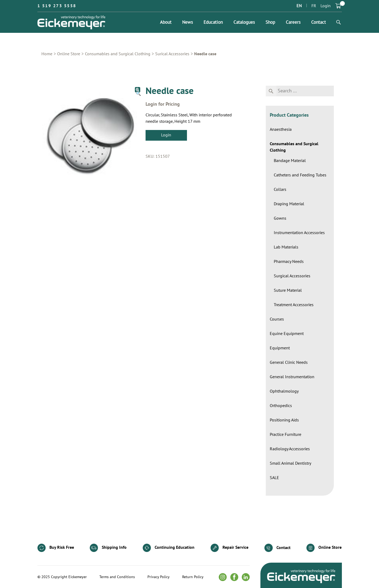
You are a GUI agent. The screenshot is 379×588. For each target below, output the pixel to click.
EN (299, 6)
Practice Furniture (286, 435)
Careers (293, 22)
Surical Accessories (172, 54)
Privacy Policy (159, 577)
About (166, 22)
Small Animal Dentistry (290, 463)
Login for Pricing (163, 104)
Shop (270, 22)
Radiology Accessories (290, 449)
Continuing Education (169, 548)
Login (326, 6)
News (187, 22)
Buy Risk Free (56, 548)
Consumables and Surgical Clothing (118, 54)
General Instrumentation (292, 377)
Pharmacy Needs (289, 262)
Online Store (69, 54)
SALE (274, 478)
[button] (138, 90)
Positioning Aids (284, 420)
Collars (280, 190)
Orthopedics (281, 406)
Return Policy (193, 577)
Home (47, 54)
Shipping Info (108, 548)
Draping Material (289, 204)
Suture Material (288, 290)
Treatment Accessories (294, 305)
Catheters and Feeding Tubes (300, 175)
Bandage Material (290, 161)
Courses (277, 319)
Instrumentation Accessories (299, 233)
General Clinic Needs (289, 362)
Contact (319, 22)
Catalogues (244, 22)
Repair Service (229, 548)
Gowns (280, 218)
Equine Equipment (287, 334)
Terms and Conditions (117, 577)
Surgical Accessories (292, 276)
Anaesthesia (281, 129)
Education (213, 22)
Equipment (280, 348)
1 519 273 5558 (57, 6)
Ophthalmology (284, 391)
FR (314, 6)
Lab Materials (286, 247)
